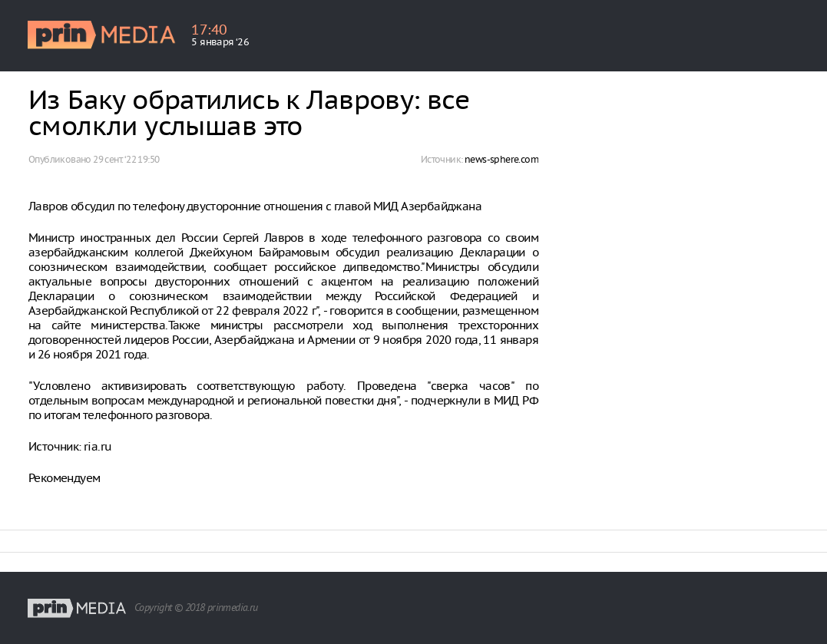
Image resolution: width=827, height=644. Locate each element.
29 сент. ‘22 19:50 (126, 159)
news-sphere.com (501, 159)
